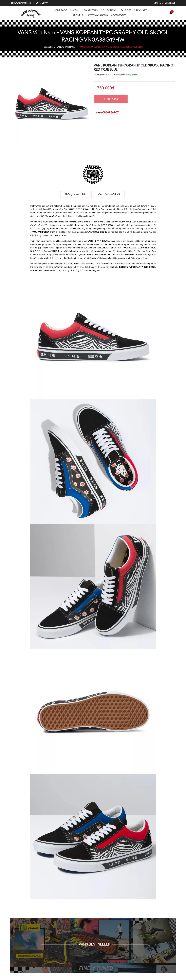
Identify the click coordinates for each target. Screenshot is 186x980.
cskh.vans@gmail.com (21, 3)
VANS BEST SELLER (94, 944)
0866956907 (42, 3)
